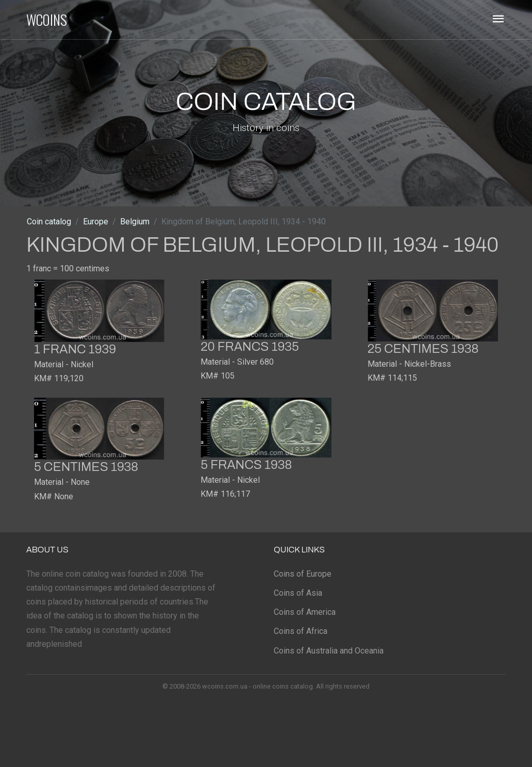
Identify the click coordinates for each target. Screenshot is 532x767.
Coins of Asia (298, 593)
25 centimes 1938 (423, 349)
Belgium (135, 222)
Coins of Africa (301, 631)
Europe (96, 222)
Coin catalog (49, 222)
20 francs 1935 (250, 347)
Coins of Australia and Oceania (329, 651)
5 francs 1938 (246, 465)
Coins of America (305, 612)
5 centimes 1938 (86, 467)
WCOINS (47, 20)
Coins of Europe (303, 574)
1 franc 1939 (75, 349)
